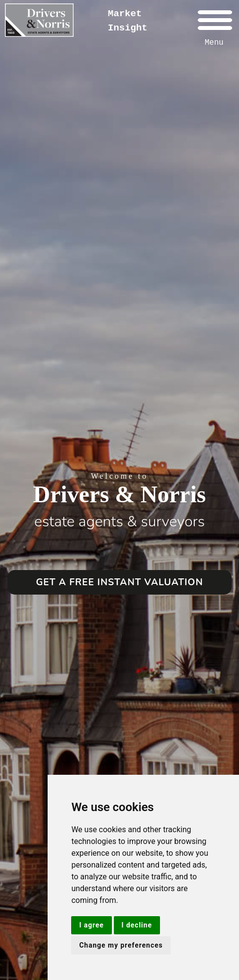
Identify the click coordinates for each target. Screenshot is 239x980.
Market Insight (128, 21)
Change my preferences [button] (121, 945)
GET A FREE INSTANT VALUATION (119, 582)
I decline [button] (137, 925)
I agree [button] (91, 925)
